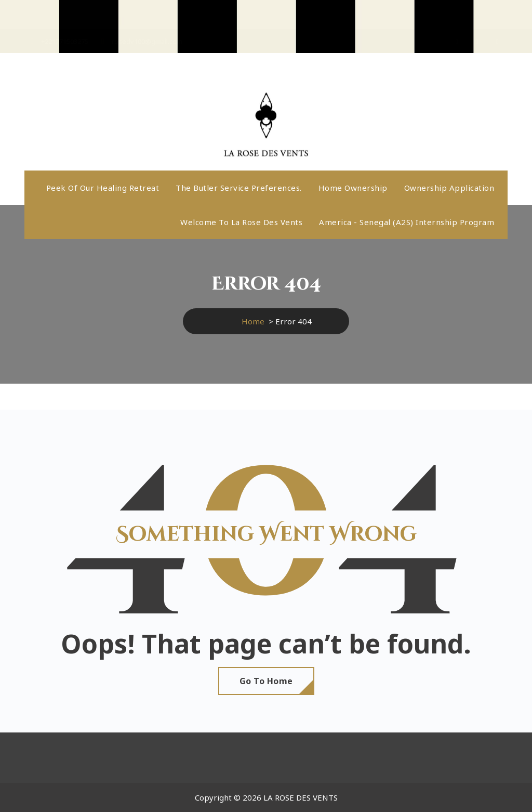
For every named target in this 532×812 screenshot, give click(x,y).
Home (253, 321)
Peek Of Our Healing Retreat (103, 188)
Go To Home (266, 681)
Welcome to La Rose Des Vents (241, 222)
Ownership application (449, 188)
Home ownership (353, 188)
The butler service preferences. (239, 188)
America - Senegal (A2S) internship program (407, 222)
